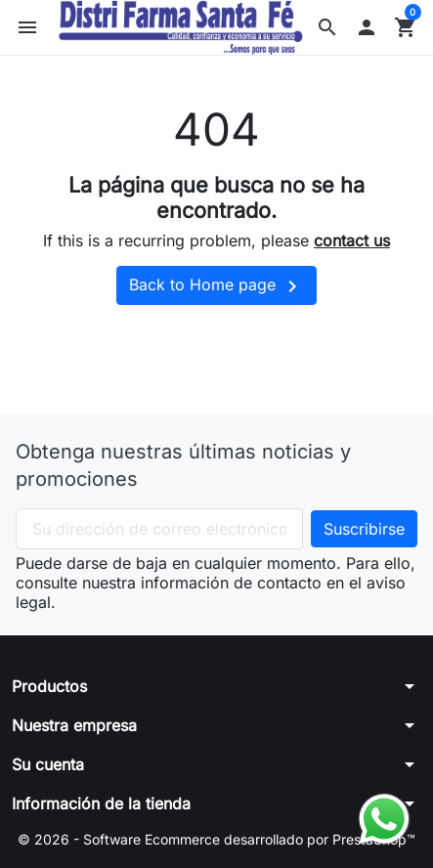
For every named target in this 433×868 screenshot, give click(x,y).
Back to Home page (216, 286)
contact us (352, 240)
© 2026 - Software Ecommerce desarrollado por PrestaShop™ (216, 839)
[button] (327, 27)
